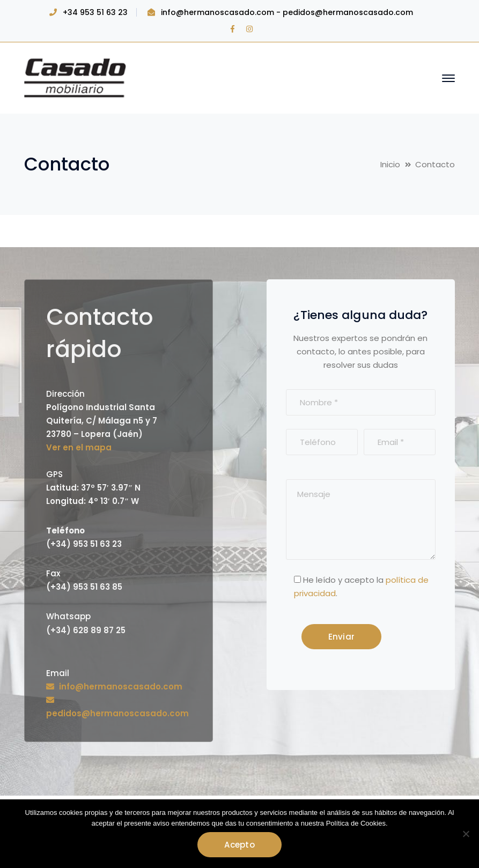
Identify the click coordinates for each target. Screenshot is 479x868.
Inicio (390, 164)
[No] (466, 834)
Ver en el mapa (79, 447)
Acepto (239, 845)
